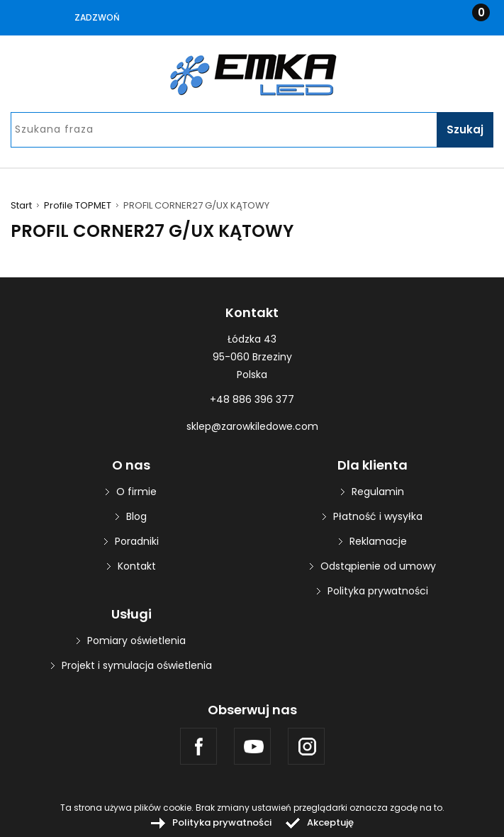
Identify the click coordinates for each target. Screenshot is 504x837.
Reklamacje (378, 541)
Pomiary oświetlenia (136, 641)
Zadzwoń (97, 17)
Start (21, 206)
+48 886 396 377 (252, 399)
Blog (136, 516)
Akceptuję (330, 822)
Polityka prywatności (378, 591)
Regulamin (378, 492)
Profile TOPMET (78, 206)
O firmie (136, 492)
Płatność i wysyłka (378, 516)
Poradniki (137, 541)
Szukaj (465, 129)
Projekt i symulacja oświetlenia (137, 665)
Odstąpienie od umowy (378, 566)
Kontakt (137, 566)
